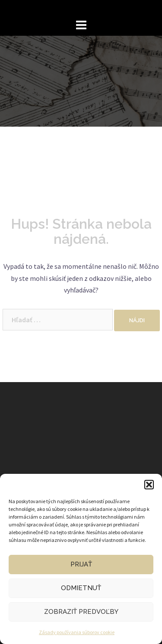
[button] (149, 485)
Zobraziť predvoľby (81, 612)
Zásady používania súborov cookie (77, 632)
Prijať (81, 564)
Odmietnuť (81, 588)
